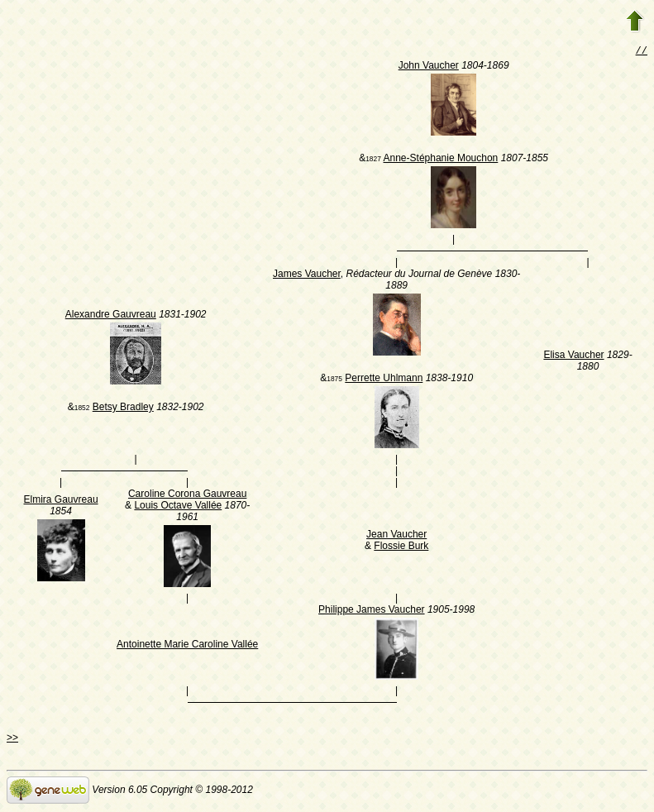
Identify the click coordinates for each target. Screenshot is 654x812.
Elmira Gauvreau (61, 501)
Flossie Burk (401, 547)
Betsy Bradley (123, 408)
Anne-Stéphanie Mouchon (441, 160)
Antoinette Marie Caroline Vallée (187, 646)
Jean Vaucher (396, 536)
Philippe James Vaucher (372, 611)
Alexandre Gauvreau (111, 316)
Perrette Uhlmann (384, 380)
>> (12, 739)
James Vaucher (307, 275)
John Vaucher (429, 67)
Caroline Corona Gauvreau (187, 495)
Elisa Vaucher (573, 356)
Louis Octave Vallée (178, 507)
